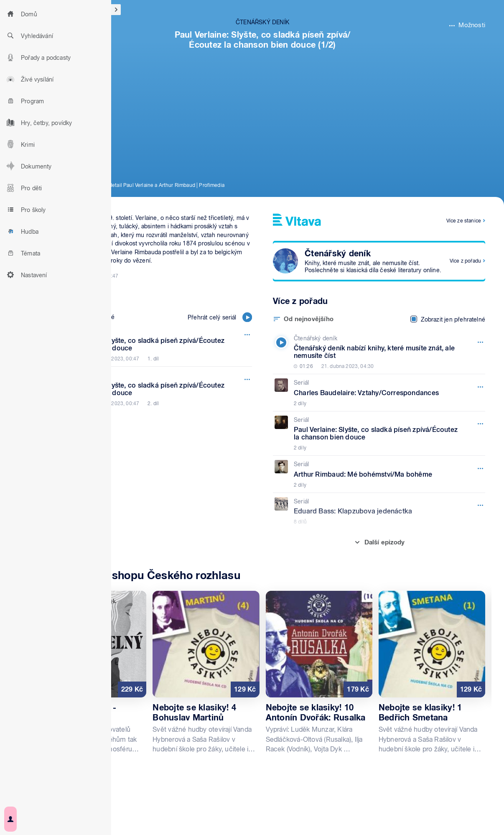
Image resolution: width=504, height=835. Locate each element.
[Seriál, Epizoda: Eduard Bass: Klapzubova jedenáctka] (377, 511)
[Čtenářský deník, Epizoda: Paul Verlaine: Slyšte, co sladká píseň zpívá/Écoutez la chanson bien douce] (144, 345)
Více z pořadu (465, 261)
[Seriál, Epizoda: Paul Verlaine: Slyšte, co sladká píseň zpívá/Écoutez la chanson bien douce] (377, 434)
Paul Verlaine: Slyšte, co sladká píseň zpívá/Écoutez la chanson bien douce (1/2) (263, 40)
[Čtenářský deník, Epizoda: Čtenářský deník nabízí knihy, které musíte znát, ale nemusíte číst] (377, 352)
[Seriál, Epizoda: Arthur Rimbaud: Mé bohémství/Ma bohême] (377, 474)
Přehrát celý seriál (220, 317)
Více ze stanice (464, 221)
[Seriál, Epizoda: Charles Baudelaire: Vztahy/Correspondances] (377, 393)
